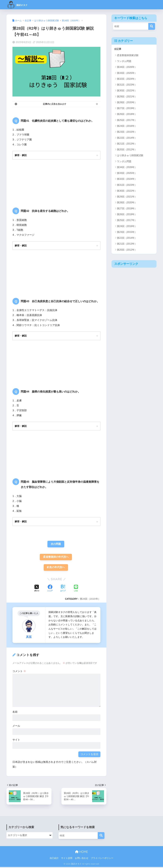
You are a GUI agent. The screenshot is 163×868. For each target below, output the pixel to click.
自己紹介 (54, 859)
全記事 (118, 49)
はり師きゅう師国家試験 (130, 156)
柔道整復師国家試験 (128, 55)
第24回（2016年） (127, 126)
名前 (15, 713)
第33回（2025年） (127, 73)
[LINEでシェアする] (76, 589)
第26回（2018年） (127, 114)
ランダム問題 (124, 61)
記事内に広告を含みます (55, 104)
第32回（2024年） (127, 79)
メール (16, 727)
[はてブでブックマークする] (63, 590)
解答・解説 (21, 155)
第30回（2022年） (127, 91)
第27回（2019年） (127, 108)
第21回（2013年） (127, 144)
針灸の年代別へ (56, 568)
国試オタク (21, 5)
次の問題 (56, 545)
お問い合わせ (82, 859)
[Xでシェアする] (37, 590)
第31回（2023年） (127, 85)
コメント (19, 672)
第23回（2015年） (127, 132)
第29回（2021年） (127, 97)
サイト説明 (67, 859)
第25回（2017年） (127, 120)
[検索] (152, 26)
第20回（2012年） (127, 150)
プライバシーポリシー (102, 859)
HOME (81, 853)
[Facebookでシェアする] (50, 590)
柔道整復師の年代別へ (56, 558)
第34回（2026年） (127, 67)
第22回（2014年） (127, 138)
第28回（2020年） (90, 600)
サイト (16, 741)
